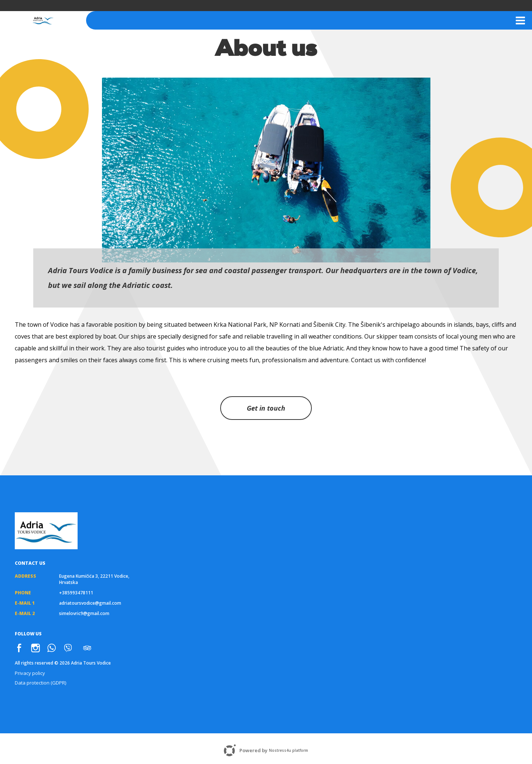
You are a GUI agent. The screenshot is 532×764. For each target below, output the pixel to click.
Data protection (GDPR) (40, 683)
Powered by (266, 750)
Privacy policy (30, 673)
